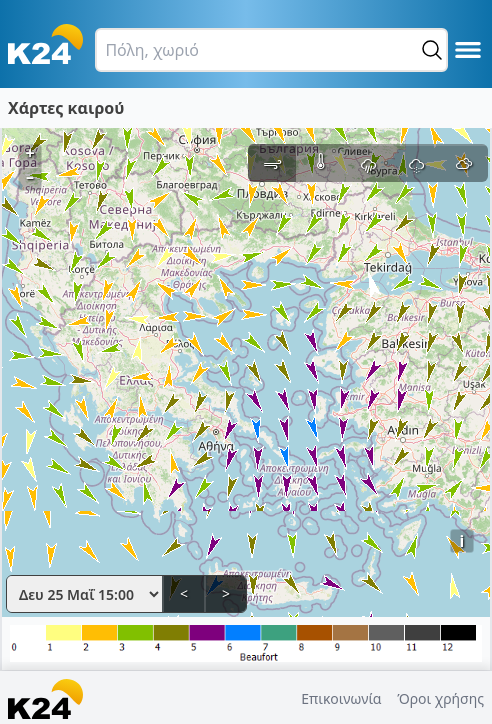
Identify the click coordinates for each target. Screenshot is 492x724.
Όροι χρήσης (440, 698)
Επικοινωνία (341, 698)
